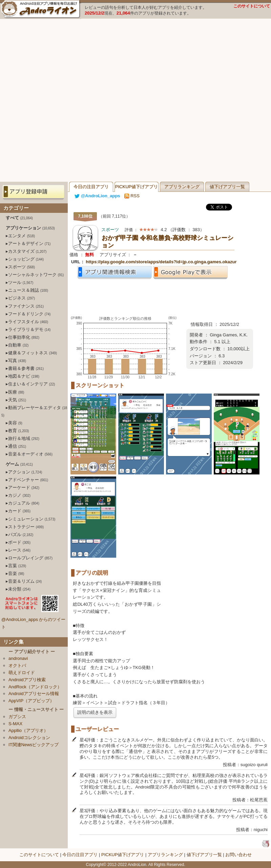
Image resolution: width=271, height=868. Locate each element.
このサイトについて (252, 6)
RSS (132, 196)
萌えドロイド (22, 673)
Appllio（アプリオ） (28, 730)
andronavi (18, 658)
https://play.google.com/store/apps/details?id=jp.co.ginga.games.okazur (161, 262)
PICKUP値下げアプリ (137, 187)
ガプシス (17, 717)
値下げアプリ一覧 (227, 187)
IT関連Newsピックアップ (34, 745)
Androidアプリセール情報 (34, 694)
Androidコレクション (29, 738)
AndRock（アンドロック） (35, 687)
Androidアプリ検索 (27, 680)
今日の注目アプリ (91, 187)
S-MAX (15, 724)
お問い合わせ (238, 855)
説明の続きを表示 (95, 712)
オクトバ (17, 665)
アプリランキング (182, 187)
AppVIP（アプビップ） (31, 701)
